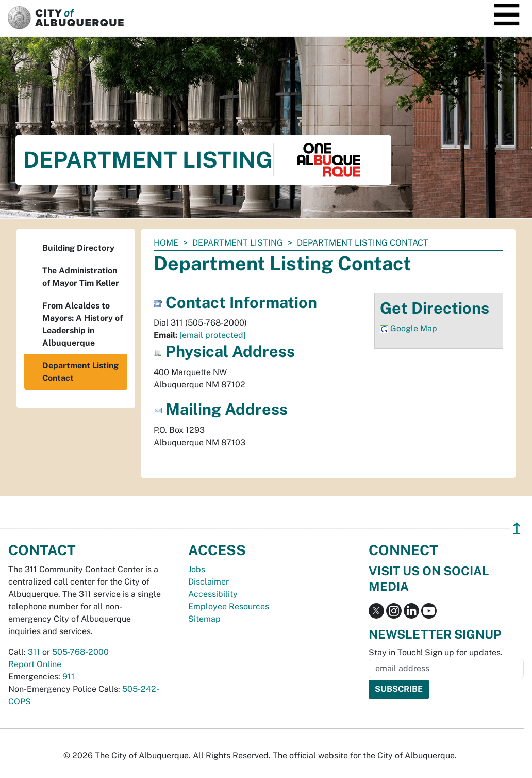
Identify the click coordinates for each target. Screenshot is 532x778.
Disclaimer (209, 582)
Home (166, 243)
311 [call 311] (34, 652)
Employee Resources (229, 606)
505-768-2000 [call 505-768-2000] (80, 652)
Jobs (197, 569)
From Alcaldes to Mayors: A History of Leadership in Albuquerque (82, 324)
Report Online (35, 664)
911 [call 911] (69, 677)
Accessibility (213, 594)
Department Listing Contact (80, 372)
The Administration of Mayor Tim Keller (81, 277)
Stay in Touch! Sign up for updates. (436, 652)
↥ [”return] (517, 529)
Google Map (414, 328)
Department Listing (238, 243)
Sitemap (204, 619)
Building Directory (78, 248)
